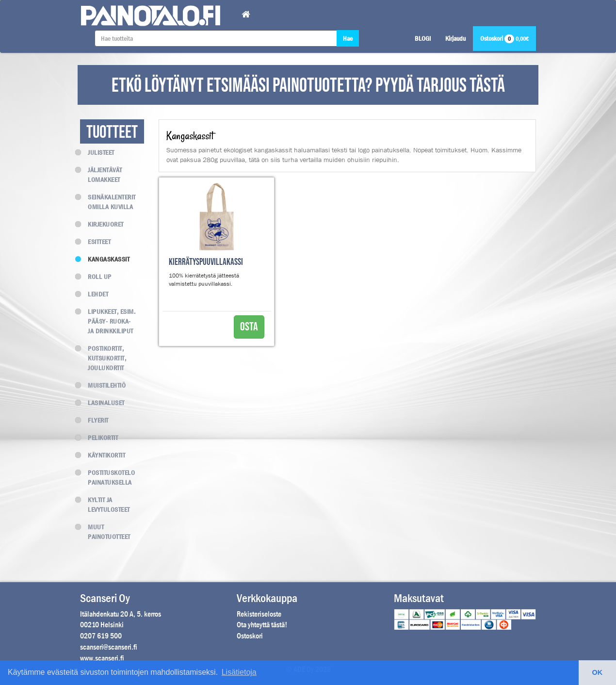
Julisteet (97, 152)
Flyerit (94, 420)
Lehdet (94, 294)
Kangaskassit (105, 259)
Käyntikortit (103, 455)
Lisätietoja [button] (239, 672)
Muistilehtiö (103, 385)
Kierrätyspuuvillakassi (206, 262)
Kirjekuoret (102, 224)
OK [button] (598, 672)
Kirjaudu (455, 38)
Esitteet (95, 242)
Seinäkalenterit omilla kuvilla (108, 202)
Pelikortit (99, 438)
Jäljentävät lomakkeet (101, 175)
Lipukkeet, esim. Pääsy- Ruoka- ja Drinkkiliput (108, 321)
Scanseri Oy (105, 598)
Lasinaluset (102, 403)
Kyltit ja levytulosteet (105, 505)
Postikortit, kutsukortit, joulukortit (103, 358)
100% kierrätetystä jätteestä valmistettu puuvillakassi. (204, 280)
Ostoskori (504, 38)
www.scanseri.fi (102, 658)
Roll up (96, 277)
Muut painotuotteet (105, 532)
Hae (348, 38)
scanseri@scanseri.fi (109, 647)
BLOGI (423, 38)
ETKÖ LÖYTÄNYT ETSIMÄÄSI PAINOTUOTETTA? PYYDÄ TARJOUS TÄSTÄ (308, 86)
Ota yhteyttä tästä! (262, 625)
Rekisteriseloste (259, 614)
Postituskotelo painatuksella (107, 477)
